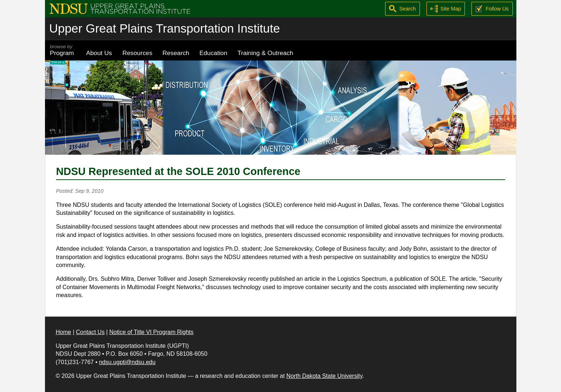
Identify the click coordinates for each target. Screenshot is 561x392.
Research (176, 53)
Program (63, 50)
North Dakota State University (325, 376)
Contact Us (90, 332)
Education (213, 53)
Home (64, 332)
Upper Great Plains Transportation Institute (165, 28)
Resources (138, 53)
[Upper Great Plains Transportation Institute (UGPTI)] (120, 8)
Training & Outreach (265, 53)
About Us (99, 53)
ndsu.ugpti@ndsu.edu (127, 362)
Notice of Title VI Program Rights (151, 332)
